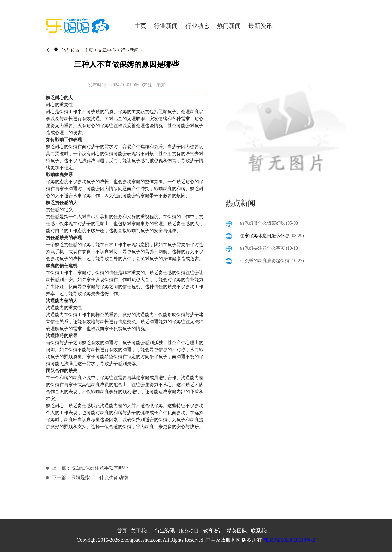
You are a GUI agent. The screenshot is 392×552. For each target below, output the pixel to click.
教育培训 (213, 531)
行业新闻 (166, 26)
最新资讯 (260, 26)
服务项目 (189, 531)
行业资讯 (165, 531)
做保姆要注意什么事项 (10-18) (270, 248)
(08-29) (272, 236)
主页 (140, 26)
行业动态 (197, 26)
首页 (122, 531)
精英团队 (237, 531)
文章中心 (107, 50)
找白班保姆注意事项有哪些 (99, 468)
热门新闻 (229, 26)
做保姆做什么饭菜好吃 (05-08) (270, 223)
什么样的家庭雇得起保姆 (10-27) (272, 261)
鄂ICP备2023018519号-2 (289, 540)
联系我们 (261, 531)
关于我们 (141, 531)
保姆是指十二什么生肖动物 (99, 478)
